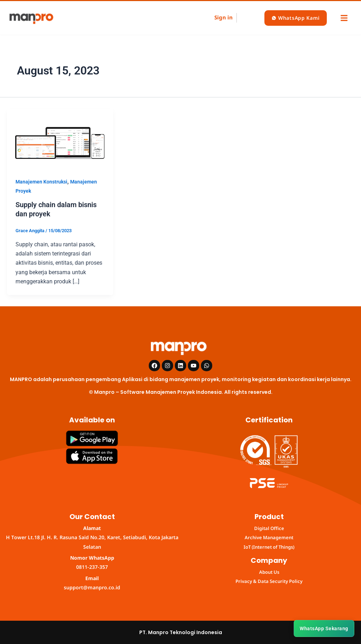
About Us (269, 572)
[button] (344, 18)
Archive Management (269, 537)
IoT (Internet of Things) (269, 547)
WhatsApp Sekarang (324, 628)
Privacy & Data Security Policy (269, 581)
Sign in (224, 17)
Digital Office (269, 528)
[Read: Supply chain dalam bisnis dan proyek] (60, 138)
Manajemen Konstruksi (41, 182)
